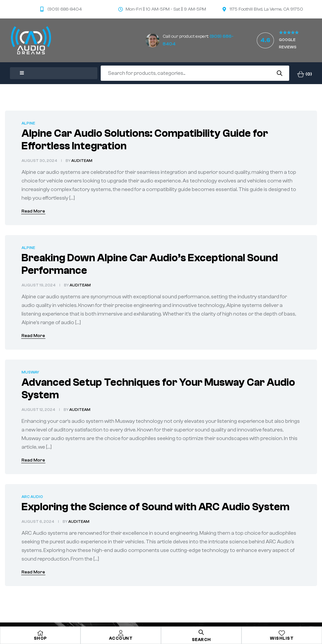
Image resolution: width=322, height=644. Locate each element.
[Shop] (40, 633)
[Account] (121, 633)
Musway (30, 372)
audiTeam (82, 161)
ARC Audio (32, 497)
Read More (33, 211)
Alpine (28, 123)
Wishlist (282, 638)
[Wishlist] (282, 633)
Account (121, 638)
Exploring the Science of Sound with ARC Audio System (156, 507)
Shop (40, 638)
